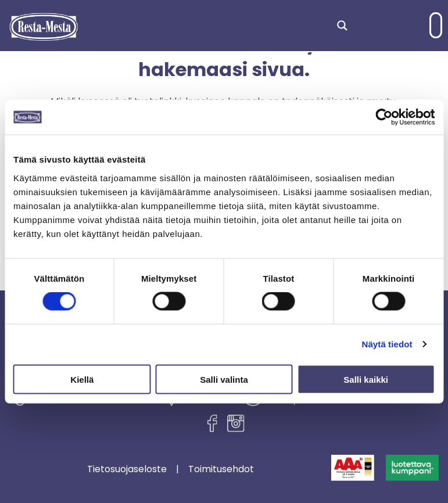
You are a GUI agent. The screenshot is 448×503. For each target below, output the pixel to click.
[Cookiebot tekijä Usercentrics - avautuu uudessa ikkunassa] (384, 117)
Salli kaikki (366, 379)
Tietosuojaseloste (127, 469)
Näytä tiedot (387, 344)
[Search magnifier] (342, 26)
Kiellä (82, 379)
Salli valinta (224, 379)
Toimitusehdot (221, 469)
